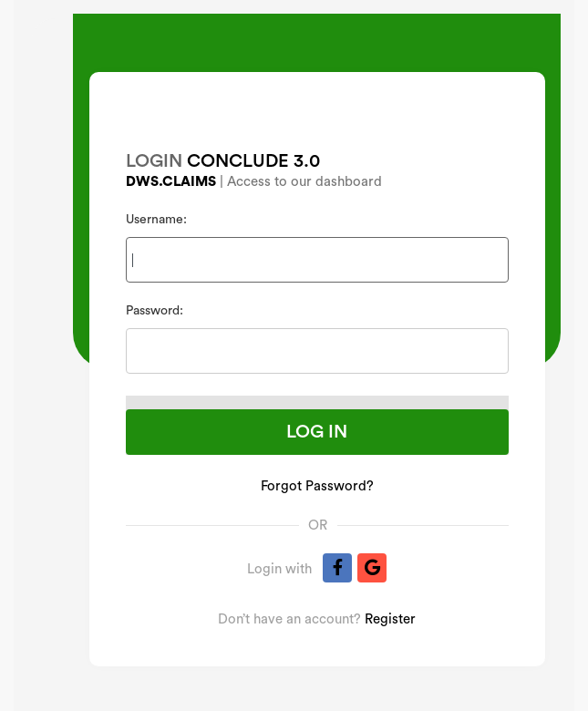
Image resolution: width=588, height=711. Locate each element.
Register (390, 619)
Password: (155, 311)
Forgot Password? (317, 486)
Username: (156, 220)
